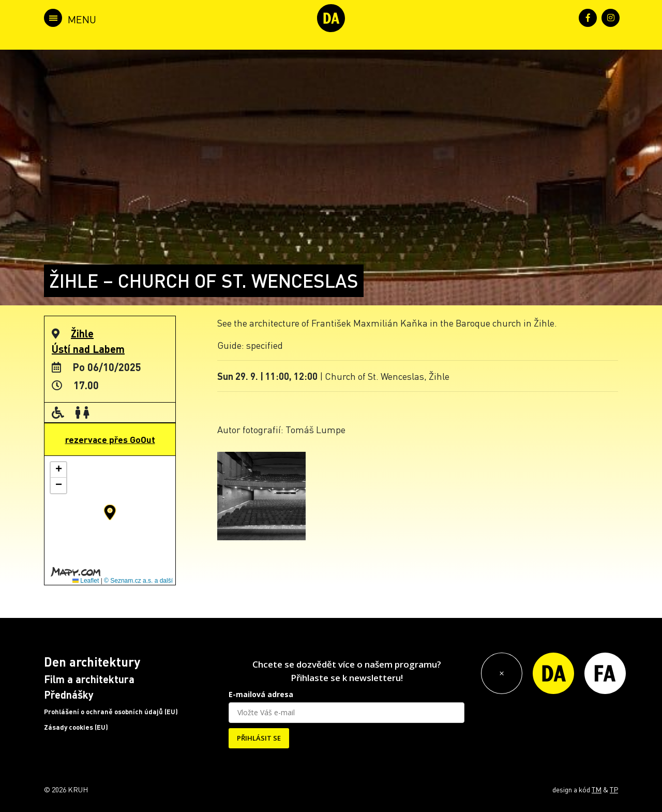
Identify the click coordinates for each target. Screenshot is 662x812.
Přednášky (69, 695)
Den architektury (92, 662)
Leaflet (86, 581)
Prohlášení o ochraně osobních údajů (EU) (111, 712)
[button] (110, 512)
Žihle (82, 333)
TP (614, 789)
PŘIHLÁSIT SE (259, 738)
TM (597, 789)
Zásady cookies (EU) (76, 727)
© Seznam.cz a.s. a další (138, 581)
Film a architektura (89, 679)
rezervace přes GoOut (110, 439)
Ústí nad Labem (88, 349)
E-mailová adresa (261, 694)
